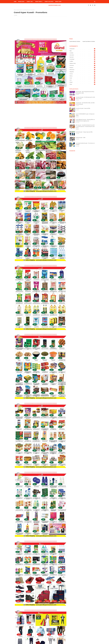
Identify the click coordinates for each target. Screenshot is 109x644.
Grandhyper (83, 59)
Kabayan (83, 68)
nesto (83, 84)
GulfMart (83, 61)
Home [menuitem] (15, 2)
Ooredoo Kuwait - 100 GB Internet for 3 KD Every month (85, 98)
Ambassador (83, 49)
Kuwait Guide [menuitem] (58, 2)
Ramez (83, 76)
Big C (83, 51)
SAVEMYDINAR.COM (55, 5)
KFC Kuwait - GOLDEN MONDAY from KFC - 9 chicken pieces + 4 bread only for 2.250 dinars (85, 126)
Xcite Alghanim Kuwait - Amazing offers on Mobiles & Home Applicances (85, 120)
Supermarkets (19, 10)
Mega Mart (83, 72)
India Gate (83, 65)
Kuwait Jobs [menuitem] (30, 2)
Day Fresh (83, 57)
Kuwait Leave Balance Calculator (89, 41)
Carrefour (83, 53)
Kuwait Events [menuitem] (39, 2)
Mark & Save (83, 70)
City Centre (83, 55)
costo (83, 78)
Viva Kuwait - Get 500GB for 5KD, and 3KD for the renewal (85, 103)
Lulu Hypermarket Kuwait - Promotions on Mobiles (85, 144)
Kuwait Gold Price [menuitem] (49, 2)
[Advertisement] (41, 28)
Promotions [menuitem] (21, 2)
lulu (83, 80)
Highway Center (83, 63)
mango (83, 82)
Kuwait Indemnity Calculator (75, 41)
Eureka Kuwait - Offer (81, 138)
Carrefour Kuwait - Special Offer (83, 108)
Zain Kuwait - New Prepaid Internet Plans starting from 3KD (85, 92)
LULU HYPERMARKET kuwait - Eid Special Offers (85, 115)
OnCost (83, 74)
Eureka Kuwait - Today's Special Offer (84, 132)
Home (15, 10)
